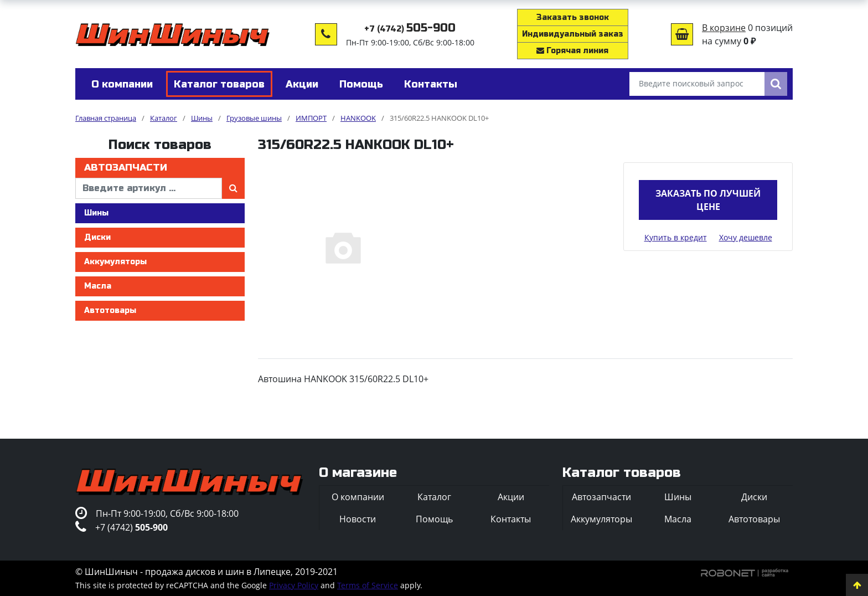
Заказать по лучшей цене (708, 200)
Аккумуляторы (115, 262)
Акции (511, 497)
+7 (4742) (410, 29)
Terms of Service (368, 585)
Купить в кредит (676, 237)
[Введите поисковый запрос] (697, 84)
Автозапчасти (126, 168)
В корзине (724, 28)
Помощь (434, 519)
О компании (358, 497)
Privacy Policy (294, 585)
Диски (97, 237)
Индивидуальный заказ (573, 34)
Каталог (434, 497)
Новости (358, 519)
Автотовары (110, 310)
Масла (98, 286)
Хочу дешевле (746, 237)
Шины (96, 213)
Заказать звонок (573, 17)
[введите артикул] (149, 188)
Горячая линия (572, 51)
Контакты (511, 519)
